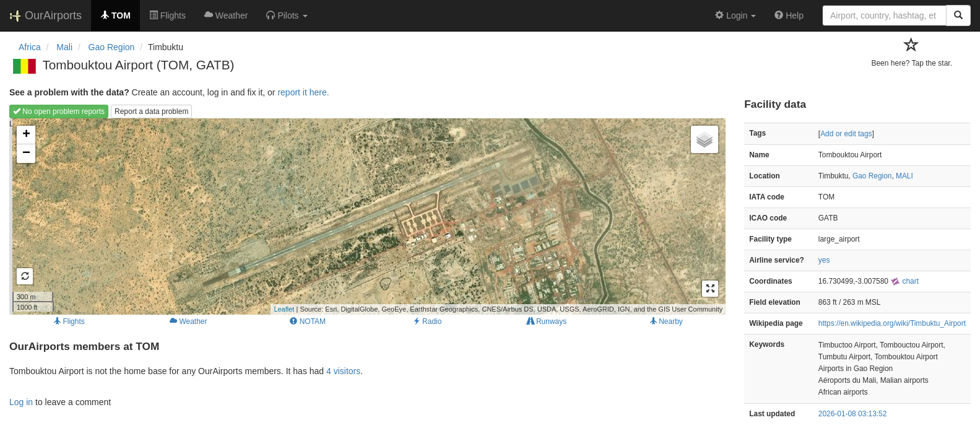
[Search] (958, 15)
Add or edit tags (846, 134)
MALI (904, 176)
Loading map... (366, 216)
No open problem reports (59, 111)
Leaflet (284, 309)
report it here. (303, 92)
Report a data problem (151, 111)
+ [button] (26, 135)
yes (824, 260)
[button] (287, 15)
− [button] (26, 154)
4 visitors (343, 371)
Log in (21, 402)
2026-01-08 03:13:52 (852, 414)
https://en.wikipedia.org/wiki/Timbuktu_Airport (892, 323)
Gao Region (872, 176)
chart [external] (904, 281)
